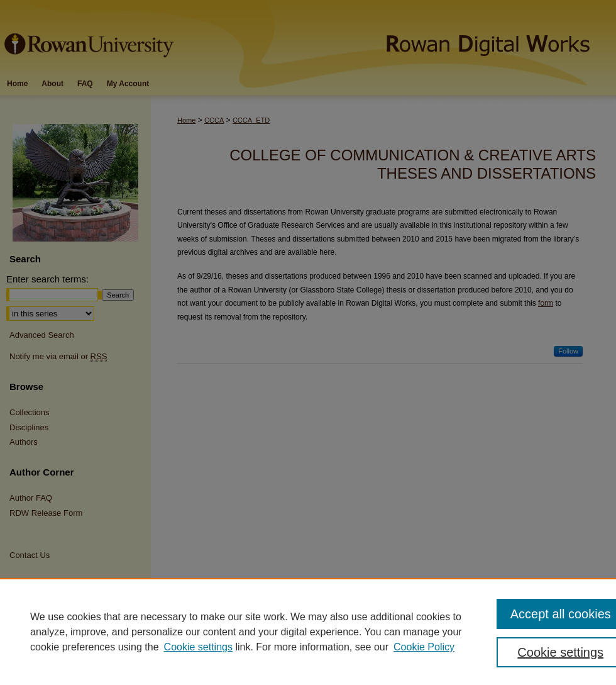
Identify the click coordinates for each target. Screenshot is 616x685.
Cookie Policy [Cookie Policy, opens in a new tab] (424, 647)
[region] (308, 632)
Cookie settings (198, 647)
